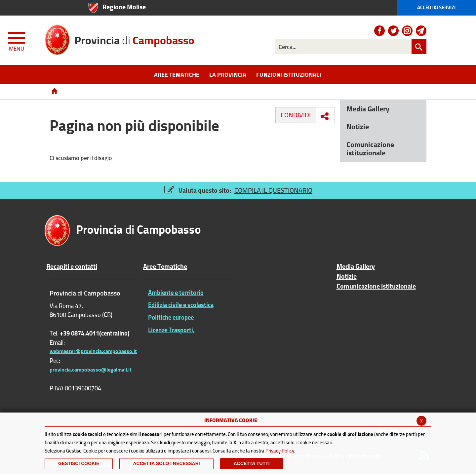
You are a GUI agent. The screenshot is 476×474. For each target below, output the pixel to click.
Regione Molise (124, 7)
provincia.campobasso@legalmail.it (91, 370)
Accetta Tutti (252, 463)
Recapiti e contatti (72, 266)
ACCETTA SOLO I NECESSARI (166, 463)
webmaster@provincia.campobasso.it (93, 351)
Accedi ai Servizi (436, 7)
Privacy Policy (280, 451)
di (134, 38)
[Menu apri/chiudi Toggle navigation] (17, 40)
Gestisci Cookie (79, 463)
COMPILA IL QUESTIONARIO (273, 190)
